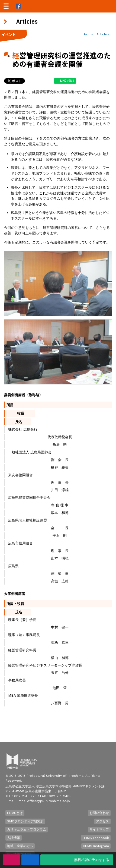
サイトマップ (99, 829)
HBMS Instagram (96, 846)
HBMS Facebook (96, 838)
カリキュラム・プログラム (27, 829)
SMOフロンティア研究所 (25, 821)
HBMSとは (15, 813)
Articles (103, 34)
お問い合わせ (99, 813)
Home (89, 34)
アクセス (102, 821)
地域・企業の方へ (20, 846)
